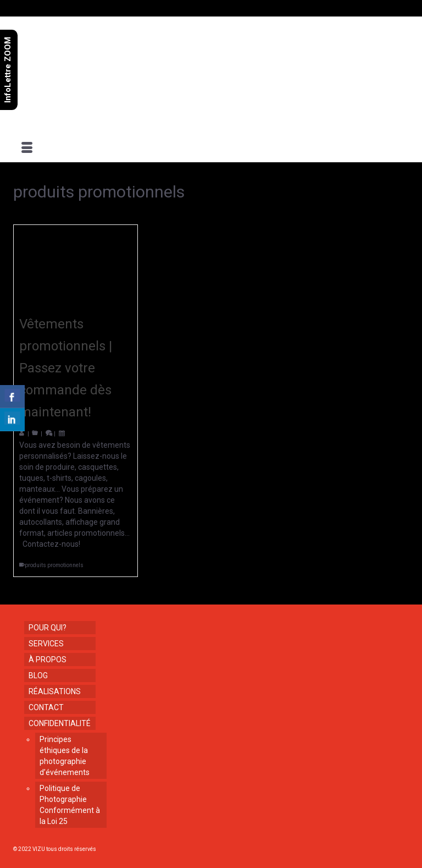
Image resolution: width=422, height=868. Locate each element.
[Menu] (27, 149)
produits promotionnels (54, 565)
